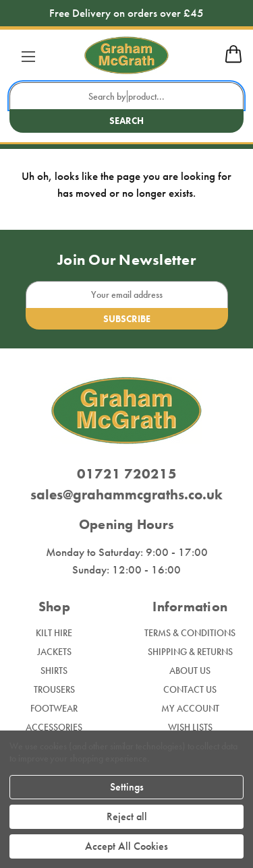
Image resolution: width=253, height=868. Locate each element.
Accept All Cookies (126, 846)
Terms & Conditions (190, 633)
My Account (190, 708)
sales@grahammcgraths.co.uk (126, 494)
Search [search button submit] (126, 121)
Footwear (54, 708)
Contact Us (190, 689)
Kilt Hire (54, 633)
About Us (190, 671)
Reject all (127, 816)
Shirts (54, 671)
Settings (127, 787)
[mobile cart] (233, 61)
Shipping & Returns (190, 652)
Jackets (54, 652)
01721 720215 (127, 473)
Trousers (54, 689)
